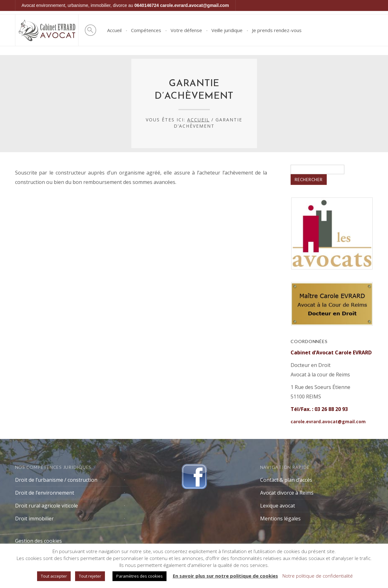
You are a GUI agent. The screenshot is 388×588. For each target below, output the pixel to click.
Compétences (146, 30)
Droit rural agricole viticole (46, 506)
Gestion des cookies (38, 541)
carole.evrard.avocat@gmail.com (195, 5)
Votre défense (186, 30)
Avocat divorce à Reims (287, 493)
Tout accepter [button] (54, 576)
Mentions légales (280, 519)
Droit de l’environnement (45, 493)
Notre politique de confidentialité (318, 576)
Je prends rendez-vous (277, 30)
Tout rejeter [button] (90, 576)
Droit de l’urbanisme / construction (56, 480)
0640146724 (147, 5)
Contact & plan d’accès (286, 480)
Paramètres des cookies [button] (139, 576)
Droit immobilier (34, 519)
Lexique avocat (278, 506)
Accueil (114, 30)
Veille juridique (227, 30)
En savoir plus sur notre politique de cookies (225, 576)
